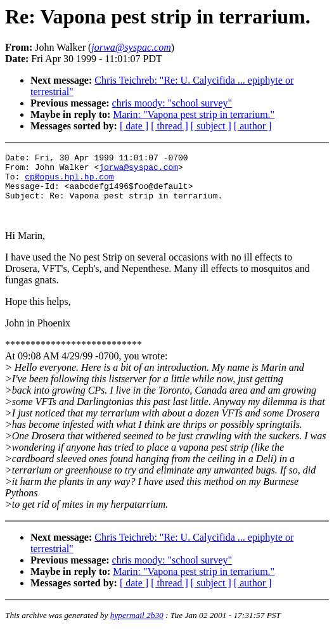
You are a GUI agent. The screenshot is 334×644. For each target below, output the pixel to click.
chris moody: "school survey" (172, 103)
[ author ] (253, 126)
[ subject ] (211, 126)
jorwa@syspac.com (138, 171)
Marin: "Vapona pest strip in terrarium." (194, 114)
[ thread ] (170, 126)
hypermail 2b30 (137, 628)
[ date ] (134, 126)
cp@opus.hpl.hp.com (69, 182)
